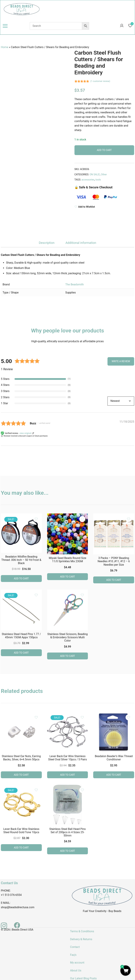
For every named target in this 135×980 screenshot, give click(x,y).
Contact (75, 947)
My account (77, 963)
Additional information (81, 243)
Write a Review (121, 361)
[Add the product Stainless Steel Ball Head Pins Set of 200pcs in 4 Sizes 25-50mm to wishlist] (82, 790)
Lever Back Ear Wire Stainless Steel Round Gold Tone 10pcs (21, 831)
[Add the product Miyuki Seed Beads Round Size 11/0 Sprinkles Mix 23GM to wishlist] (82, 519)
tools (98, 180)
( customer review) (100, 81)
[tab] (47, 243)
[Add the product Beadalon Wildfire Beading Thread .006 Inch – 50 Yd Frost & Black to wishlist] (36, 519)
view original (25, 433)
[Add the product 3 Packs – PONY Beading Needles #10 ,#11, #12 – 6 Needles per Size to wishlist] (129, 519)
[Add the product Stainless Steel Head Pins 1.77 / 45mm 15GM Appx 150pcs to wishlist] (36, 595)
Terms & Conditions (82, 931)
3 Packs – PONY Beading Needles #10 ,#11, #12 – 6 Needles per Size (114, 561)
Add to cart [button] (21, 579)
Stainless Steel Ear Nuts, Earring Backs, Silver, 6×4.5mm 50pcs (21, 758)
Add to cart (104, 150)
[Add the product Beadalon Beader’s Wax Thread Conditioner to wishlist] (129, 717)
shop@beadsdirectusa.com (18, 907)
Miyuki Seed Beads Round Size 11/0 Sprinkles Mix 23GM (67, 560)
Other (104, 174)
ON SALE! (95, 174)
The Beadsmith (75, 284)
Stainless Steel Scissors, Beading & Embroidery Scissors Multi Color (67, 637)
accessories (88, 180)
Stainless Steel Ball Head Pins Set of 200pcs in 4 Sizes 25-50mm (68, 832)
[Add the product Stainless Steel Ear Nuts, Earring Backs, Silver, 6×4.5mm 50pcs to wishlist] (36, 717)
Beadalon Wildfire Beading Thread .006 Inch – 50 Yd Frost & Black (21, 560)
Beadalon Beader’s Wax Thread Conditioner (114, 758)
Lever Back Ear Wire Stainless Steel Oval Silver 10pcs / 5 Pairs (67, 758)
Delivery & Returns (81, 939)
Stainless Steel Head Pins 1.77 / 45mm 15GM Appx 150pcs (21, 636)
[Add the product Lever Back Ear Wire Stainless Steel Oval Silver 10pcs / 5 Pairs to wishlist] (82, 717)
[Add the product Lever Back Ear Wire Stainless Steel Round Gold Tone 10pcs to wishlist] (36, 790)
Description (47, 243)
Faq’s (73, 955)
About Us (76, 970)
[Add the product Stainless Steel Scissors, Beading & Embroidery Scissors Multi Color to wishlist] (82, 595)
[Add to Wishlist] (104, 207)
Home (5, 47)
